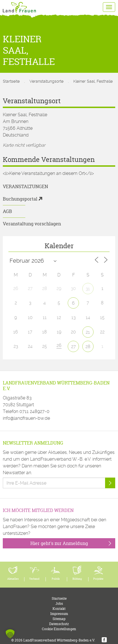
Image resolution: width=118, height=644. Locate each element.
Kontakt (59, 609)
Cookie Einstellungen (59, 629)
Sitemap (59, 619)
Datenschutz (59, 624)
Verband (34, 579)
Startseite (11, 81)
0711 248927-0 (34, 411)
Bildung (77, 579)
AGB (7, 211)
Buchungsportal (20, 199)
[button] (10, 634)
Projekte (98, 579)
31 (88, 289)
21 (88, 332)
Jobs (59, 604)
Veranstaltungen (25, 186)
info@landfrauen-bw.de (26, 418)
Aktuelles (13, 579)
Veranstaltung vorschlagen (32, 224)
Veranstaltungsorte (46, 81)
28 (88, 347)
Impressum (59, 614)
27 (73, 347)
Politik (56, 579)
